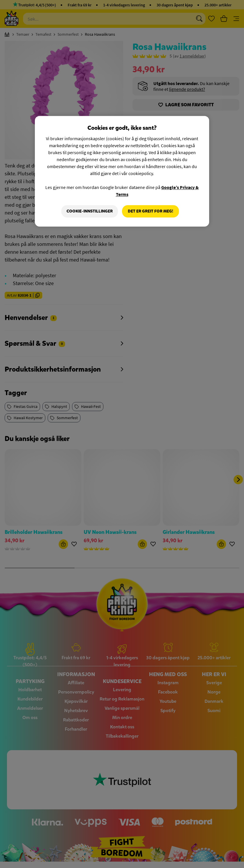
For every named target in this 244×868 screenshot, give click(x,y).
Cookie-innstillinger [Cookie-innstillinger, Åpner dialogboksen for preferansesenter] (90, 211)
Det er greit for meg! (150, 211)
